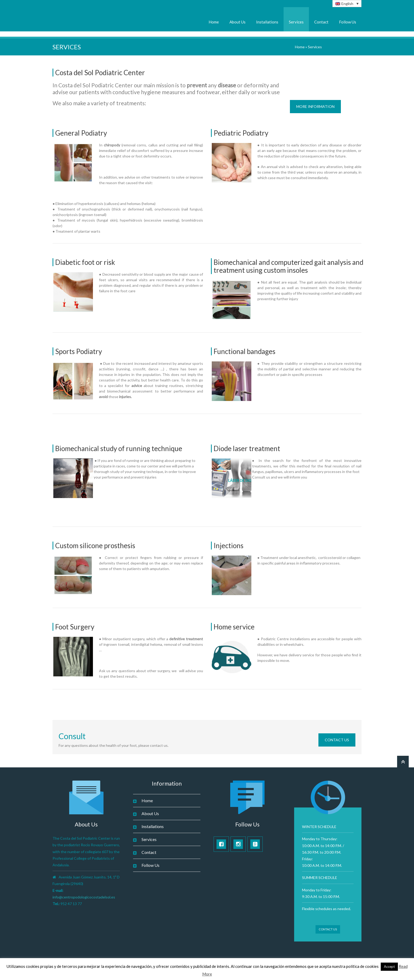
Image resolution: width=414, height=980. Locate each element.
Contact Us (337, 740)
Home (214, 22)
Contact (321, 22)
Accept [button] (389, 967)
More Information (315, 106)
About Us (237, 22)
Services (296, 22)
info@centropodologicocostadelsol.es (84, 897)
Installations (267, 22)
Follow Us (348, 22)
